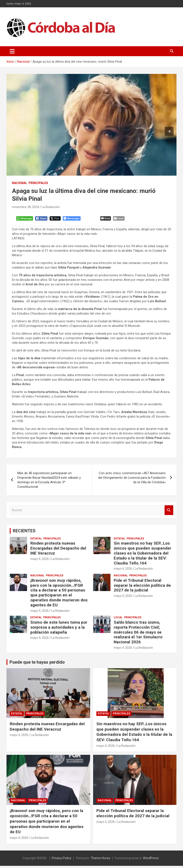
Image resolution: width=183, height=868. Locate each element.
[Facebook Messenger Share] (73, 219)
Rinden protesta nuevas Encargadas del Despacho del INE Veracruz (58, 550)
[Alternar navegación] (12, 51)
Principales (38, 183)
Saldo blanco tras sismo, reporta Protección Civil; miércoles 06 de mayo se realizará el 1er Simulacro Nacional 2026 (138, 634)
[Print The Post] (107, 219)
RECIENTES (24, 533)
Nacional (19, 183)
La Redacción (51, 207)
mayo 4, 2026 (40, 561)
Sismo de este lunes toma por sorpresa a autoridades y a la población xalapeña (59, 629)
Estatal (36, 541)
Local (118, 620)
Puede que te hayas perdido (37, 664)
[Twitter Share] (56, 219)
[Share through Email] (120, 219)
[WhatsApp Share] (26, 219)
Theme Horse (100, 860)
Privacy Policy (62, 860)
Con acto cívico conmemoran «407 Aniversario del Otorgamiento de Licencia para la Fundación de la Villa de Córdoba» (132, 480)
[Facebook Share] (42, 219)
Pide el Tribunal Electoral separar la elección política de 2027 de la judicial (142, 587)
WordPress (151, 860)
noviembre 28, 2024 (25, 207)
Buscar (169, 512)
